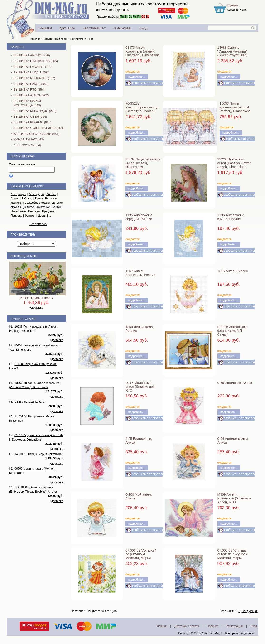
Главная (161, 626)
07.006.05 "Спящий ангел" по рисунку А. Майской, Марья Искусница (233, 556)
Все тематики (38, 224)
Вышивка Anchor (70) (32, 55)
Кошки (56, 207)
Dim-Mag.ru (216, 633)
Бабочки (27, 199)
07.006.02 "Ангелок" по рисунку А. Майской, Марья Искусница (141, 556)
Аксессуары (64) (27, 145)
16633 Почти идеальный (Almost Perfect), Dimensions (235, 107)
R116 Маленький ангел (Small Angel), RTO (141, 387)
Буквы (39, 199)
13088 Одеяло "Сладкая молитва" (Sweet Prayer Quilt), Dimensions (233, 53)
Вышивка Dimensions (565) (36, 61)
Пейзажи (34, 211)
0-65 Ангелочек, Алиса (235, 383)
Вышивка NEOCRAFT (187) (34, 78)
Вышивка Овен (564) (30, 117)
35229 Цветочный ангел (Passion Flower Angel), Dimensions (234, 163)
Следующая (250, 611)
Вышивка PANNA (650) (31, 84)
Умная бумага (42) (29, 139)
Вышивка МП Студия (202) (35, 111)
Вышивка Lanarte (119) (33, 67)
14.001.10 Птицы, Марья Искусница (38, 454)
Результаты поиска (82, 39)
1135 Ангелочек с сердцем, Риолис (139, 217)
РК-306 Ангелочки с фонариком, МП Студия (233, 331)
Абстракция (18, 194)
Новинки (213, 626)
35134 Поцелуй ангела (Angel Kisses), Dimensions (143, 163)
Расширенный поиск (55, 39)
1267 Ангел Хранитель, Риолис (140, 273)
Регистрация (234, 626)
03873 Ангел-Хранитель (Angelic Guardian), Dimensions (142, 51)
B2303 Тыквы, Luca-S (36, 298)
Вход (254, 626)
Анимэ (15, 199)
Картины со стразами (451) (36, 134)
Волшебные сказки (37, 203)
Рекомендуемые (24, 256)
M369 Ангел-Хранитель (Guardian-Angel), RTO (234, 498)
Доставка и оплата (187, 626)
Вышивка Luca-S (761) (32, 72)
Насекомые (18, 211)
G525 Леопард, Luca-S (29, 402)
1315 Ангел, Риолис (233, 271)
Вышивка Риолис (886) (32, 122)
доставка (37, 308)
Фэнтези (30, 216)
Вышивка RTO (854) (29, 90)
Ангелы (51, 194)
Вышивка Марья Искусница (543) (27, 103)
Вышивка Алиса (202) (31, 95)
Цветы (42, 216)
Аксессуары (36, 194)
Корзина (232, 5)
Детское (29, 207)
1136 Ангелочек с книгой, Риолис (231, 217)
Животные (43, 207)
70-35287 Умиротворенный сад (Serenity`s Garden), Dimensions (142, 109)
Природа (17, 216)
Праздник (48, 211)
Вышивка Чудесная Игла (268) (39, 128)
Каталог (35, 39)
